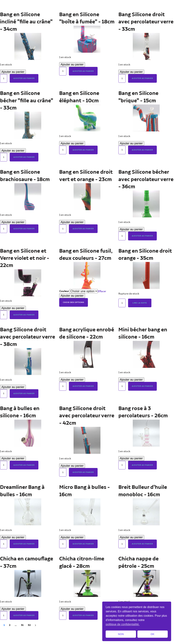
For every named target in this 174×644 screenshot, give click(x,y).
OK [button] (152, 634)
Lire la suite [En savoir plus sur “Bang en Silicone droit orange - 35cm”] (140, 303)
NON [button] (121, 634)
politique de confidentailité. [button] (123, 624)
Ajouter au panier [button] (24, 78)
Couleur (64, 291)
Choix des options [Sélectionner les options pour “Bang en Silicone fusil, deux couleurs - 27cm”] (74, 302)
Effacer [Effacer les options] (102, 291)
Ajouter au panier (13, 72)
